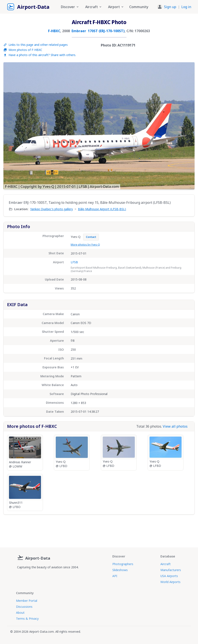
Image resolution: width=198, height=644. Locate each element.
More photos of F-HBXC (23, 50)
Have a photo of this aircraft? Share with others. (40, 55)
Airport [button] (116, 7)
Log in (186, 7)
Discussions (24, 607)
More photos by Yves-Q (85, 245)
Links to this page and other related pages (36, 45)
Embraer (79, 31)
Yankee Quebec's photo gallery (51, 209)
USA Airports (169, 576)
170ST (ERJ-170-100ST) (106, 31)
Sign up (170, 7)
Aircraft (166, 564)
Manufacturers (171, 570)
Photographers (123, 564)
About (20, 613)
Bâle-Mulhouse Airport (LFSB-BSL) (102, 209)
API (115, 576)
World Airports (170, 582)
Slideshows (120, 570)
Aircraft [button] (94, 7)
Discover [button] (70, 7)
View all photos (175, 426)
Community (139, 7)
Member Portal (27, 601)
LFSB (74, 262)
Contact (91, 237)
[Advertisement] (99, 529)
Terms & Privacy (27, 619)
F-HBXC (54, 31)
